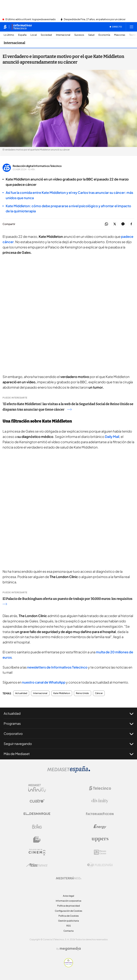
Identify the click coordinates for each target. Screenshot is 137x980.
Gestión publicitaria (68, 921)
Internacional (63, 35)
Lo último (9, 35)
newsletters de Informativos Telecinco (57, 667)
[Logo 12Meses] (100, 852)
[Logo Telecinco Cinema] (37, 852)
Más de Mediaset (68, 754)
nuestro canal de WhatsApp (44, 682)
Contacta (68, 931)
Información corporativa (68, 901)
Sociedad (46, 35)
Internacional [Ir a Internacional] (14, 43)
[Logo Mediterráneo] (69, 878)
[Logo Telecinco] (100, 788)
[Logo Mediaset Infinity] (37, 788)
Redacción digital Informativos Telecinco (37, 166)
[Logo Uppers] (100, 839)
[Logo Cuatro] (37, 801)
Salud (91, 35)
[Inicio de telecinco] (5, 27)
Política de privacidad (68, 906)
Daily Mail (112, 437)
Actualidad (21, 693)
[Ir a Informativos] (22, 27)
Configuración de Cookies (68, 911)
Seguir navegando (68, 744)
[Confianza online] (68, 966)
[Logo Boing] (37, 827)
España (22, 35)
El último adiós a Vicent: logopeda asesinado (31, 19)
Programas (68, 724)
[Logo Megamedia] (70, 949)
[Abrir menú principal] (131, 27)
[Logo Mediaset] (69, 772)
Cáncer (99, 693)
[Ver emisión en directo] (116, 27)
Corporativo (68, 734)
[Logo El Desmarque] (37, 814)
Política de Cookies (69, 916)
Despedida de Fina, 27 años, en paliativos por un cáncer (95, 19)
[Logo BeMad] (37, 839)
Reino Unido (83, 693)
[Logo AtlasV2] (37, 865)
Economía (104, 35)
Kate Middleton (62, 693)
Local (34, 35)
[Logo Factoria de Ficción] (100, 814)
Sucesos (79, 35)
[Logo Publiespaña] (100, 865)
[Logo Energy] (100, 827)
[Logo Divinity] (100, 801)
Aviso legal (68, 896)
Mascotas (120, 35)
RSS (69, 926)
